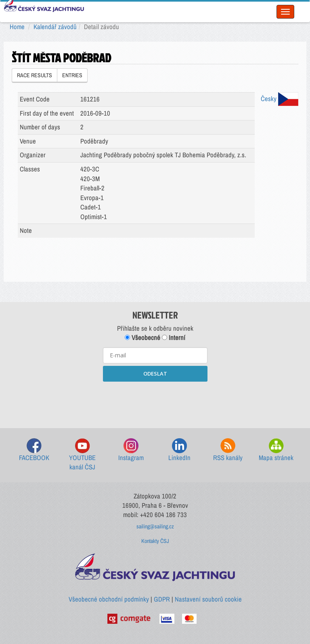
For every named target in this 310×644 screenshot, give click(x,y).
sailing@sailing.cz (155, 526)
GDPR (162, 599)
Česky (280, 99)
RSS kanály (228, 450)
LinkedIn (179, 450)
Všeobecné (142, 338)
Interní (174, 338)
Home (17, 27)
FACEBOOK (34, 450)
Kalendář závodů (55, 27)
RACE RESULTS (35, 75)
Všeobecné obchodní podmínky (109, 599)
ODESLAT (155, 374)
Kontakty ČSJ (155, 541)
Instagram (131, 450)
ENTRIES (72, 75)
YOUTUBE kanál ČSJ (82, 455)
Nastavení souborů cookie (208, 599)
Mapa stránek (276, 450)
